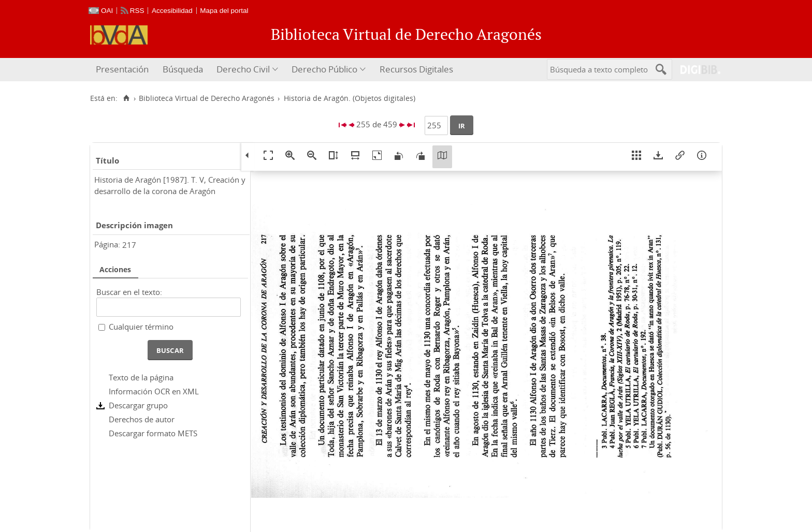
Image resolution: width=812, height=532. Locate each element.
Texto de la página (141, 377)
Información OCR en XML (154, 391)
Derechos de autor (142, 419)
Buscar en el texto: (129, 292)
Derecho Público (324, 69)
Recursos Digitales (416, 69)
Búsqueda (183, 69)
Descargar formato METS (153, 433)
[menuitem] (124, 70)
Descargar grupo (138, 405)
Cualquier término (141, 327)
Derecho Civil (243, 69)
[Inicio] (126, 98)
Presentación (122, 69)
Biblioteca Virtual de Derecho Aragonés (207, 98)
